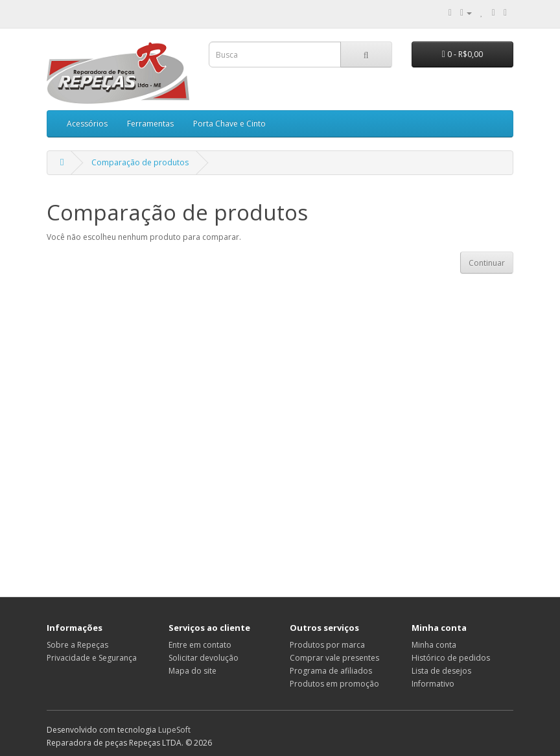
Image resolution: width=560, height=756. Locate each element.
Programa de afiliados (331, 671)
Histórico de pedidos (451, 658)
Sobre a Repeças (77, 645)
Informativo (433, 684)
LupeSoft (174, 730)
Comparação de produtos (140, 162)
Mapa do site (192, 671)
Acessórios (87, 124)
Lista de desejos (441, 671)
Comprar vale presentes (334, 658)
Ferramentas (150, 124)
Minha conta (434, 645)
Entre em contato (200, 645)
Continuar (487, 263)
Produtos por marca (327, 645)
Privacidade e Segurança (92, 658)
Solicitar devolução (204, 658)
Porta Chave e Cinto (229, 124)
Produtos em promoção (334, 684)
